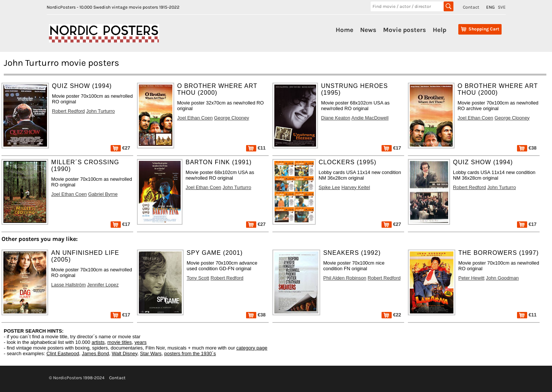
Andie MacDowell (370, 118)
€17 (391, 148)
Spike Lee (329, 187)
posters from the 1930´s (190, 353)
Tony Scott (198, 278)
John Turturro (100, 111)
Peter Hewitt (471, 278)
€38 (527, 148)
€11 (256, 148)
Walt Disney (125, 353)
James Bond (95, 353)
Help (439, 30)
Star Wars (151, 353)
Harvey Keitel (356, 187)
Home (344, 30)
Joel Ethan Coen (195, 118)
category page (252, 348)
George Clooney (232, 118)
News (368, 30)
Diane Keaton (336, 118)
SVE (502, 7)
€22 (391, 315)
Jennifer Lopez (103, 285)
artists (98, 342)
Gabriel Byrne (103, 194)
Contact (471, 7)
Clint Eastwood (63, 353)
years (141, 342)
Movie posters (404, 30)
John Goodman (502, 278)
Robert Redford (68, 111)
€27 (120, 148)
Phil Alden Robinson (345, 278)
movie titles (119, 342)
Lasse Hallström (68, 285)
